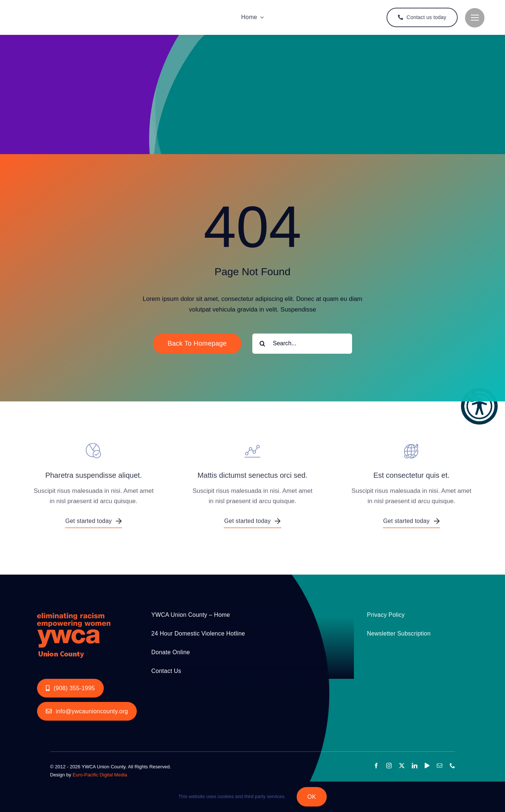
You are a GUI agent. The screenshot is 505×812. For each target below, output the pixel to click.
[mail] (440, 766)
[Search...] (302, 344)
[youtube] (427, 766)
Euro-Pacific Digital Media (100, 775)
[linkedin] (415, 766)
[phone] (452, 766)
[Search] (262, 344)
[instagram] (389, 766)
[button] (479, 406)
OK (312, 797)
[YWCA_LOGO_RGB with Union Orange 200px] (74, 611)
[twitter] (402, 766)
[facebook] (376, 766)
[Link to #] (475, 18)
